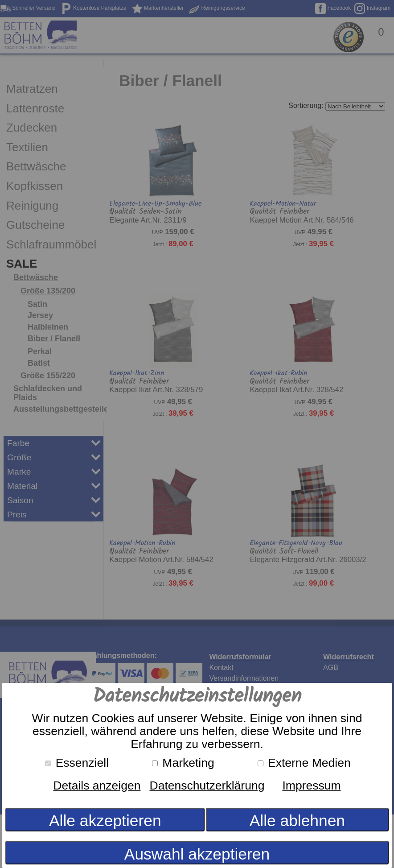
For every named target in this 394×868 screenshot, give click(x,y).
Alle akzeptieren (105, 820)
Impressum (311, 785)
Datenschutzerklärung (207, 785)
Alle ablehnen (297, 820)
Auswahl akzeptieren (197, 854)
